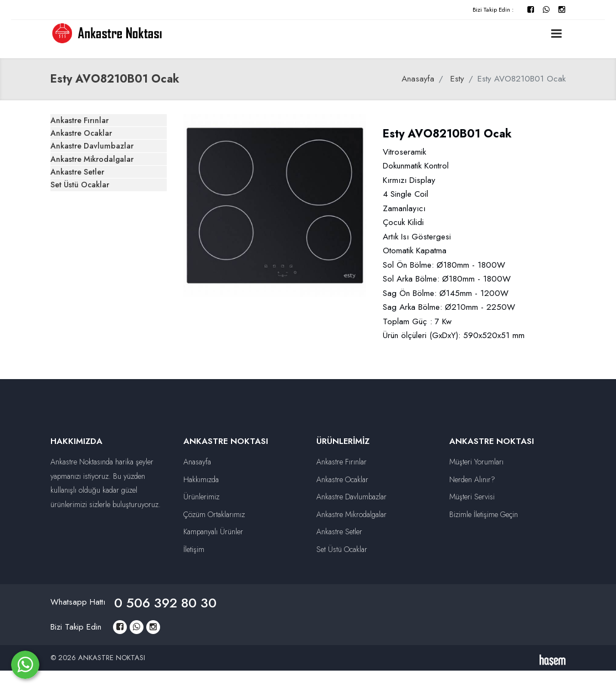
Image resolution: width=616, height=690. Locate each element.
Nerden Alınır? (472, 479)
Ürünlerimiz (201, 497)
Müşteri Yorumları (476, 462)
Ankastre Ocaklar (97, 159)
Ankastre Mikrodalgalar (108, 218)
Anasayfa (418, 79)
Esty (457, 79)
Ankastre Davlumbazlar (108, 188)
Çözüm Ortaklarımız (214, 514)
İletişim (194, 549)
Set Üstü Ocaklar (96, 277)
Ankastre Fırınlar (95, 129)
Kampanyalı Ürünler (213, 531)
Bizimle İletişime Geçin (484, 514)
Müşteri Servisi (472, 497)
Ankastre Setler (94, 247)
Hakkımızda (201, 479)
